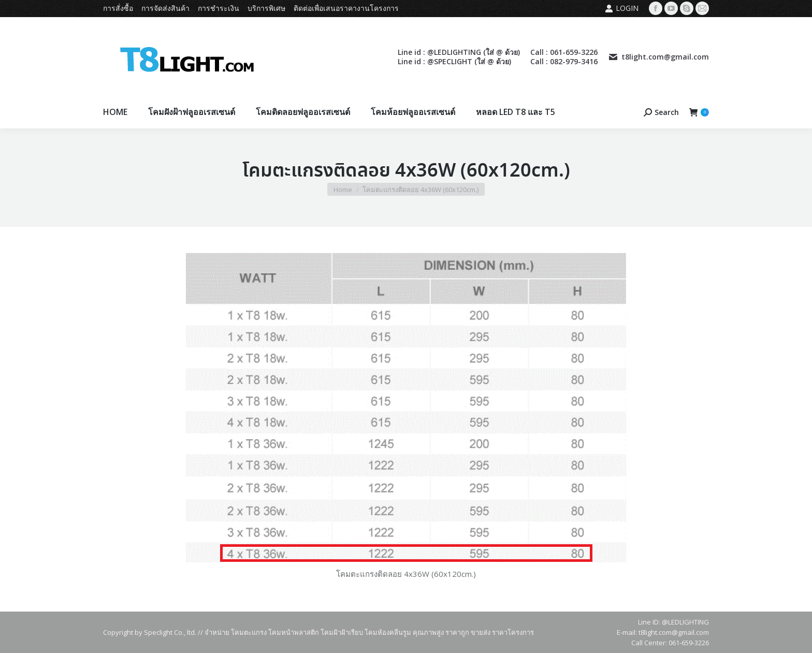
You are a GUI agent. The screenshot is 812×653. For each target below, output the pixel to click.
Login (622, 8)
